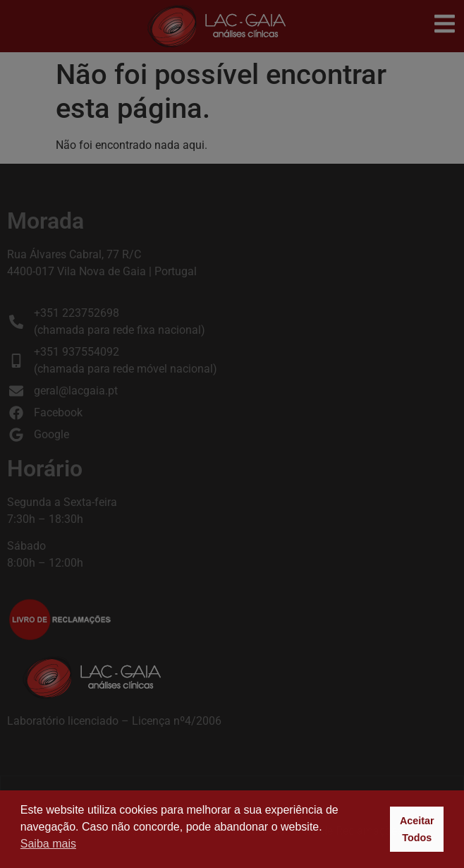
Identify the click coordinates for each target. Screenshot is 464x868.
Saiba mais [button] (48, 844)
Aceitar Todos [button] (417, 829)
